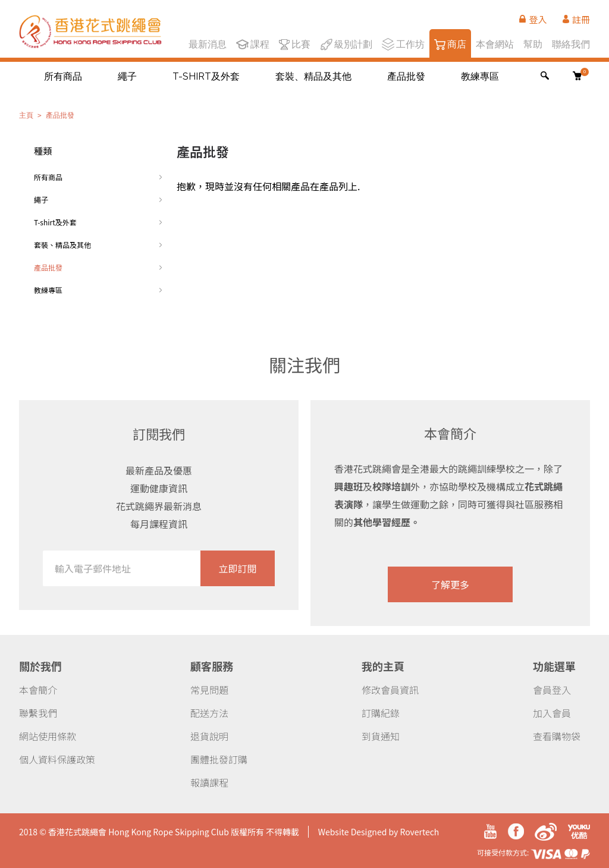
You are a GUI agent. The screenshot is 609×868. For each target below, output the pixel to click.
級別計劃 (346, 43)
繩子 (127, 76)
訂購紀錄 (381, 713)
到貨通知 (381, 736)
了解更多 (450, 584)
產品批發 (406, 76)
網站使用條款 (48, 736)
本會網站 (495, 43)
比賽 (295, 43)
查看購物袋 (557, 736)
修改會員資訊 (390, 690)
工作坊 (403, 43)
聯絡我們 (571, 43)
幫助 (533, 43)
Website (334, 832)
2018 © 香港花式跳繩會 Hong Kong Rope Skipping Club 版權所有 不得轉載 (159, 832)
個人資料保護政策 (57, 759)
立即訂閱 (237, 568)
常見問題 (209, 690)
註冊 (576, 19)
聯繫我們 (38, 713)
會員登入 (552, 690)
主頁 (26, 115)
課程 (253, 43)
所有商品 (63, 76)
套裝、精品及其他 (313, 76)
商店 (450, 43)
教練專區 (480, 76)
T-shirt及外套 (206, 76)
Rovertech (419, 832)
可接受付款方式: (533, 852)
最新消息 (208, 43)
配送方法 (209, 713)
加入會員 (552, 713)
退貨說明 (209, 736)
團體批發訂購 (219, 759)
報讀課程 (209, 782)
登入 (533, 19)
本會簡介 (38, 690)
